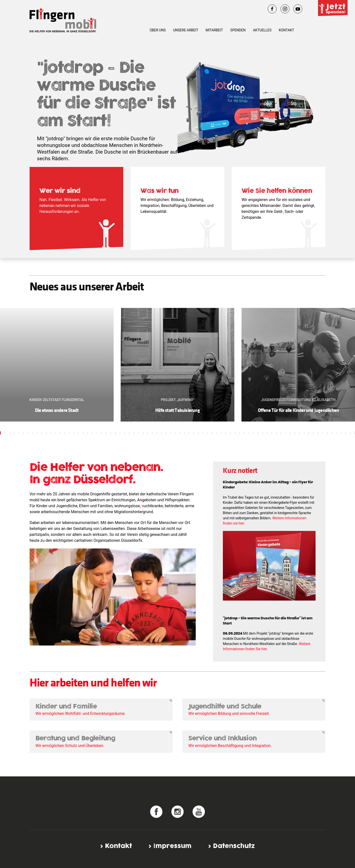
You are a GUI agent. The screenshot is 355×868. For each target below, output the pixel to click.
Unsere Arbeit (186, 30)
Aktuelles (262, 30)
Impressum (172, 846)
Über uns (158, 30)
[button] (5, 433)
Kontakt (286, 30)
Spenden (238, 30)
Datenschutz (234, 846)
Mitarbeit (214, 30)
